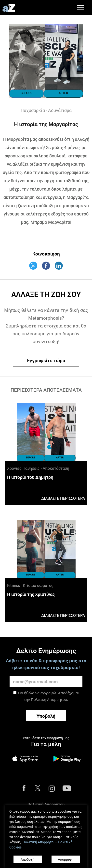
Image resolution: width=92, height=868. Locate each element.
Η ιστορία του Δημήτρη (30, 477)
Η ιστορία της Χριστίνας (31, 594)
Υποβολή (46, 716)
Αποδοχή (28, 859)
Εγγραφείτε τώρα (46, 360)
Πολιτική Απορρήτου (49, 699)
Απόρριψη (66, 859)
